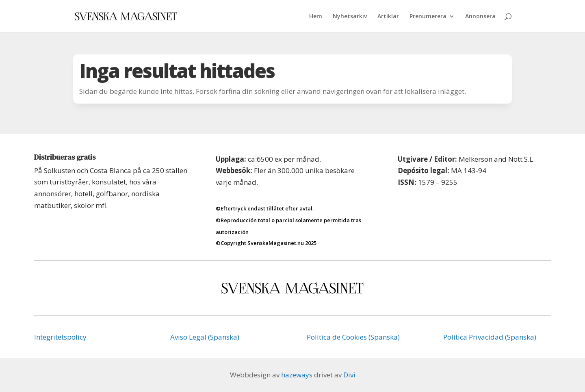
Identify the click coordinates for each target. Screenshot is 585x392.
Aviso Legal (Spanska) (205, 337)
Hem (316, 17)
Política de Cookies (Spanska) (353, 337)
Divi (349, 375)
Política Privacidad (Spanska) (490, 337)
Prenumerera (428, 17)
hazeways (297, 375)
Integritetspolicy (60, 337)
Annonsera (480, 17)
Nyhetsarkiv (350, 17)
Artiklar (388, 17)
